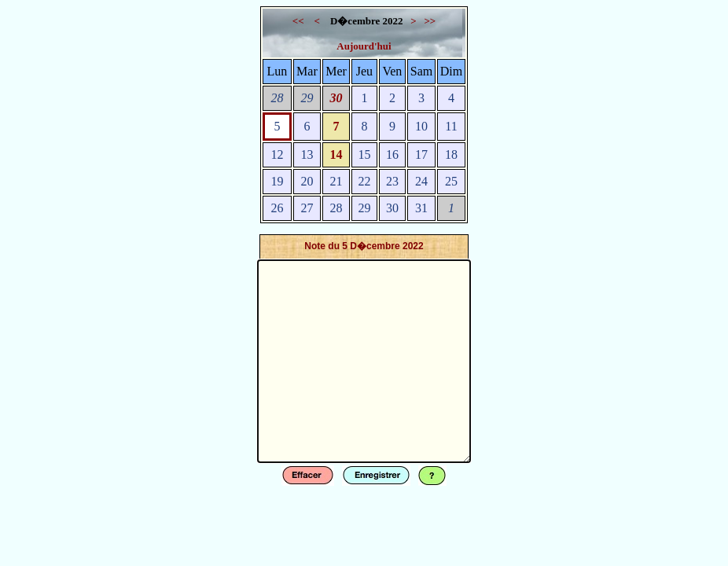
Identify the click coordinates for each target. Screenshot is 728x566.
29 (307, 98)
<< (300, 21)
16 (392, 154)
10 (421, 126)
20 (307, 181)
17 (421, 154)
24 (421, 181)
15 (364, 154)
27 (307, 208)
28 (277, 98)
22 (364, 181)
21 (336, 181)
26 (277, 208)
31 (421, 208)
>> (430, 21)
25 (451, 181)
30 (336, 98)
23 (392, 181)
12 (277, 154)
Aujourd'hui (364, 46)
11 (451, 126)
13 (307, 154)
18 (451, 154)
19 (277, 181)
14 (336, 154)
